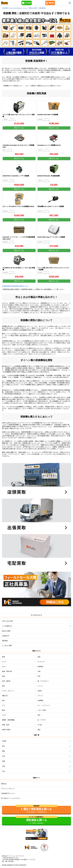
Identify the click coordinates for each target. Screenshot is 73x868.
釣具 (39, 715)
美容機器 (40, 700)
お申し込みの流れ (8, 621)
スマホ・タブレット (8, 691)
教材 (3, 710)
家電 (3, 657)
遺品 (39, 730)
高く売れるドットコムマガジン (11, 798)
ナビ (3, 705)
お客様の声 (6, 636)
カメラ (4, 662)
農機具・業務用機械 (8, 720)
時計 (3, 700)
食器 (3, 676)
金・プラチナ (42, 720)
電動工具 (5, 696)
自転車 (40, 691)
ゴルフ (4, 715)
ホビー (4, 667)
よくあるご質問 (7, 646)
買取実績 (5, 641)
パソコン (40, 686)
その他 (40, 725)
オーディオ (41, 662)
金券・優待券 (6, 681)
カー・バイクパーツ (44, 705)
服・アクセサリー (43, 681)
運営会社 (4, 784)
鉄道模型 (40, 667)
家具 (3, 686)
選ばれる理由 (6, 631)
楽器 (39, 657)
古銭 (39, 671)
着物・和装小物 (7, 671)
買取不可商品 (6, 730)
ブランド (40, 696)
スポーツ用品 (42, 710)
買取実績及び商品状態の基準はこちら (16, 286)
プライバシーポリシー (8, 789)
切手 (39, 676)
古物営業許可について (8, 793)
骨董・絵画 (6, 725)
